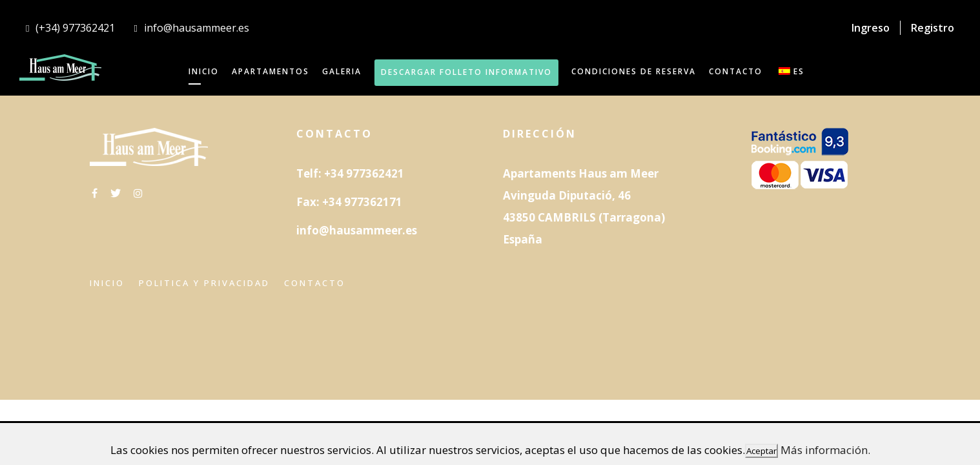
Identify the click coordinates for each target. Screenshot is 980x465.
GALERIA (342, 71)
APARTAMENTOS (271, 71)
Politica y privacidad (204, 283)
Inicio (107, 283)
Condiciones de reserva (634, 71)
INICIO (204, 71)
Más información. (825, 450)
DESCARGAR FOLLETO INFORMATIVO (466, 72)
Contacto (315, 283)
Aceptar (761, 451)
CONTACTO (736, 71)
